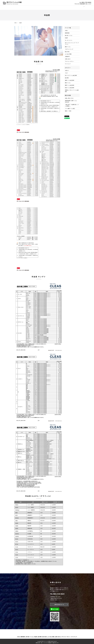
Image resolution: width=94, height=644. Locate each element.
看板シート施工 (68, 110)
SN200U (17, 535)
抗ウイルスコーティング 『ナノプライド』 (72, 42)
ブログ (66, 72)
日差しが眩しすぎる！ (70, 97)
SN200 (17, 525)
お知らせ (67, 69)
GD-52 (17, 548)
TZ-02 (17, 553)
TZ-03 (17, 556)
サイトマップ (68, 63)
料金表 (66, 37)
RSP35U (17, 532)
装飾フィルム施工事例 (70, 79)
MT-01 (17, 543)
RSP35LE (17, 509)
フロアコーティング (50, 7)
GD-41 (17, 538)
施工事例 (58, 7)
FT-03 (17, 546)
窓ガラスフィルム (26, 7)
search (82, 7)
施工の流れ (63, 7)
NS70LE (17, 517)
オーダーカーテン (41, 7)
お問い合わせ (77, 7)
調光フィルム (34, 7)
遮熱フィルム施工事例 (70, 84)
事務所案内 (19, 7)
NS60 (16, 511)
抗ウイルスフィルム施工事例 (71, 74)
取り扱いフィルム (69, 34)
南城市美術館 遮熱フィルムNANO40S (71, 100)
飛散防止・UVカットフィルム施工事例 (72, 90)
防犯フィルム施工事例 (70, 86)
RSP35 (17, 506)
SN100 (17, 522)
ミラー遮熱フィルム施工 (70, 107)
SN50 (16, 519)
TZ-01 (17, 551)
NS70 (16, 514)
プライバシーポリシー (70, 60)
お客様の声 (67, 55)
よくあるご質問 (70, 7)
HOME (14, 7)
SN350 (17, 527)
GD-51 (17, 540)
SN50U (17, 530)
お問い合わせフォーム (59, 603)
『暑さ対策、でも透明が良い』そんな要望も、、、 (72, 104)
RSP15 (17, 503)
